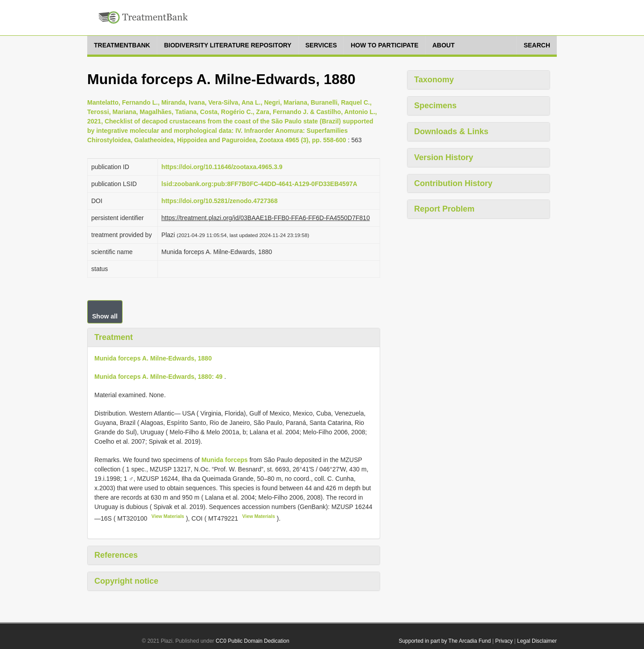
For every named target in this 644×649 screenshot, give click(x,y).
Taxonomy (434, 80)
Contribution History (453, 183)
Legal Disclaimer (537, 641)
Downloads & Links (451, 131)
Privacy (504, 641)
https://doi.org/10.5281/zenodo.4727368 (220, 201)
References (116, 555)
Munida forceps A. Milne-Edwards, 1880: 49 (159, 377)
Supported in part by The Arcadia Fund (445, 641)
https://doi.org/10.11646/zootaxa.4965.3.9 (222, 167)
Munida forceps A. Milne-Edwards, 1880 (153, 358)
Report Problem (444, 209)
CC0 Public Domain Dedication (252, 641)
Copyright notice (126, 581)
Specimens (435, 106)
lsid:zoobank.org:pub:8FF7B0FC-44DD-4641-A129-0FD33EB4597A (259, 184)
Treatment (114, 337)
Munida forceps (224, 460)
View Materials (168, 516)
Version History (444, 157)
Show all (105, 316)
